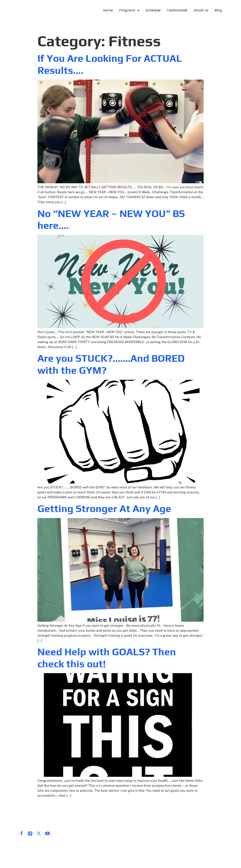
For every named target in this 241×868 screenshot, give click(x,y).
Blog (218, 10)
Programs (129, 10)
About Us (201, 10)
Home (108, 10)
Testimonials (177, 10)
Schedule (153, 10)
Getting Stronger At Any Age (104, 509)
